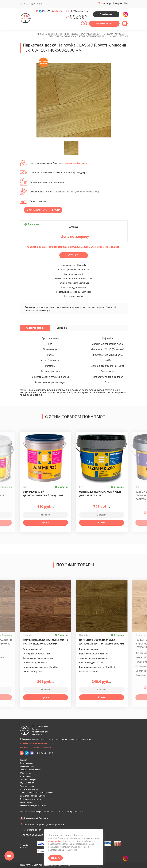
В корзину (45, 515)
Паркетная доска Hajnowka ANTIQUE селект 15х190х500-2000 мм (102, 642)
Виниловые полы (27, 767)
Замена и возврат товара (30, 812)
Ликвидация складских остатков (33, 806)
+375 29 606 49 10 (44, 753)
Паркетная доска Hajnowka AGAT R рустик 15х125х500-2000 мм (45, 642)
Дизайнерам (106, 14)
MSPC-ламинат (26, 776)
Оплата (24, 4)
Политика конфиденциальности (33, 743)
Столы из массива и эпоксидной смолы (36, 793)
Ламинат (23, 760)
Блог (82, 812)
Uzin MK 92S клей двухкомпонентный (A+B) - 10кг (43, 494)
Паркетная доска (27, 763)
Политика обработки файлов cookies (35, 748)
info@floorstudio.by (79, 11)
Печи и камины (26, 802)
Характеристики (35, 328)
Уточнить (74, 255)
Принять (56, 858)
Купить (45, 522)
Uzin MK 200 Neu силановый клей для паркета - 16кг (100, 494)
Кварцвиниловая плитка (30, 770)
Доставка (37, 4)
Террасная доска (27, 786)
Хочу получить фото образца (43, 210)
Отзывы (60, 812)
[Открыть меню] (125, 24)
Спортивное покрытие (29, 780)
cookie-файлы (55, 841)
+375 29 (54, 11)
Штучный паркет (27, 783)
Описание (62, 328)
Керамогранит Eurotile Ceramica (33, 796)
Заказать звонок (104, 23)
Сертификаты (71, 812)
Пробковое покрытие (29, 789)
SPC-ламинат (25, 773)
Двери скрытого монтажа (30, 799)
